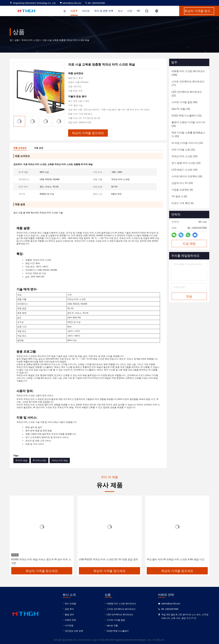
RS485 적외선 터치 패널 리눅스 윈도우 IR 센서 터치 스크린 (41, 561)
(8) (179, 196)
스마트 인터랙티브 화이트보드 (121, 609)
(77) (188, 83)
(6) (182, 190)
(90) (184, 102)
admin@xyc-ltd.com (70, 3)
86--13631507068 (95, 3)
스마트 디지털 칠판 (116, 620)
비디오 (86, 11)
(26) (188, 124)
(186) (188, 73)
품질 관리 (69, 615)
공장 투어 (69, 609)
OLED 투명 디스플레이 (118, 631)
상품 (17, 40)
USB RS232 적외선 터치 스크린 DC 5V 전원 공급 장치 (109, 559)
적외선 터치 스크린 (30, 40)
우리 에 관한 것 (104, 11)
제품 (74, 11)
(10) (186, 163)
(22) (187, 94)
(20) (188, 134)
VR (138, 11)
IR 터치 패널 (21, 460)
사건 (130, 11)
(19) (181, 109)
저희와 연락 (70, 620)
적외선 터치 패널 (60, 460)
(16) (187, 176)
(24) (182, 183)
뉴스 (120, 11)
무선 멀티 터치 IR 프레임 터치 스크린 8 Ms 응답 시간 (176, 559)
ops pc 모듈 (112, 625)
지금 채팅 (189, 244)
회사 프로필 (70, 604)
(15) (187, 116)
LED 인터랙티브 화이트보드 (120, 615)
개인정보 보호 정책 (74, 631)
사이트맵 (69, 625)
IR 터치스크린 (40, 460)
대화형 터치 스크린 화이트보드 (122, 604)
